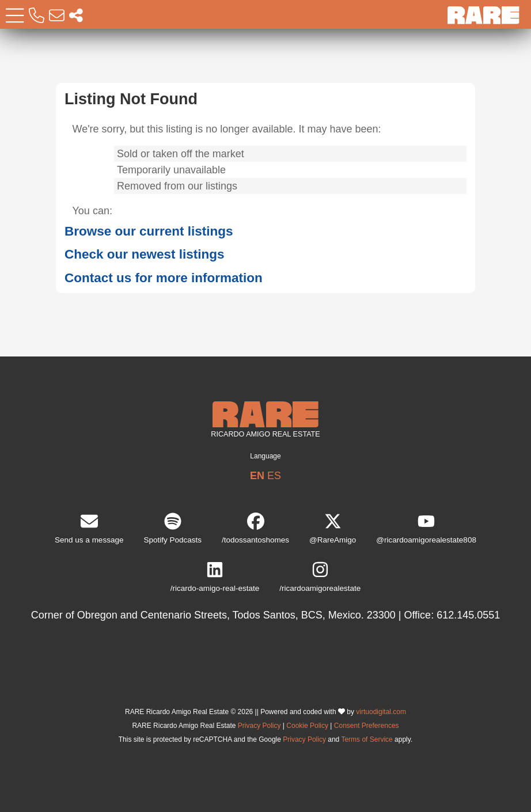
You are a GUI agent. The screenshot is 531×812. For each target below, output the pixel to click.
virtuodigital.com (381, 712)
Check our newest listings (145, 254)
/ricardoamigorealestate (320, 577)
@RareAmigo (333, 528)
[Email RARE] (57, 16)
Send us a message (89, 528)
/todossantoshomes (255, 528)
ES (274, 476)
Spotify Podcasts (172, 528)
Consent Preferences (367, 726)
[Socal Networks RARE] (76, 16)
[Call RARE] (37, 16)
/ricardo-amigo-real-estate (215, 577)
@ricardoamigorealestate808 (426, 528)
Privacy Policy (259, 726)
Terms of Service (367, 739)
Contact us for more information (164, 278)
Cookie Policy (307, 726)
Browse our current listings (149, 231)
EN (257, 476)
